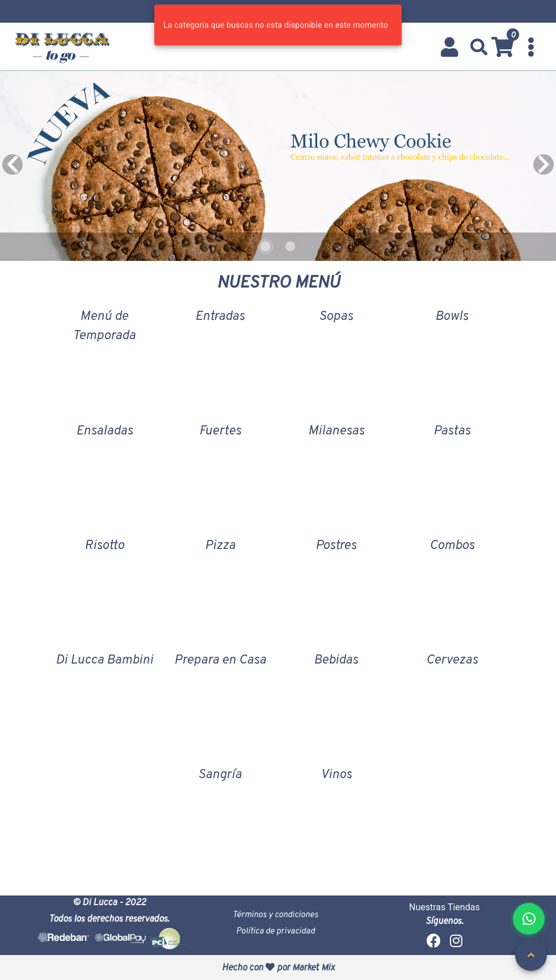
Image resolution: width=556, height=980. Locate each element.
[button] (479, 47)
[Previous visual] (12, 164)
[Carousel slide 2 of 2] (290, 247)
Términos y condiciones (275, 914)
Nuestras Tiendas (445, 907)
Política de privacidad (275, 930)
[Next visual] (544, 164)
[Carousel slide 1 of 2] (266, 247)
